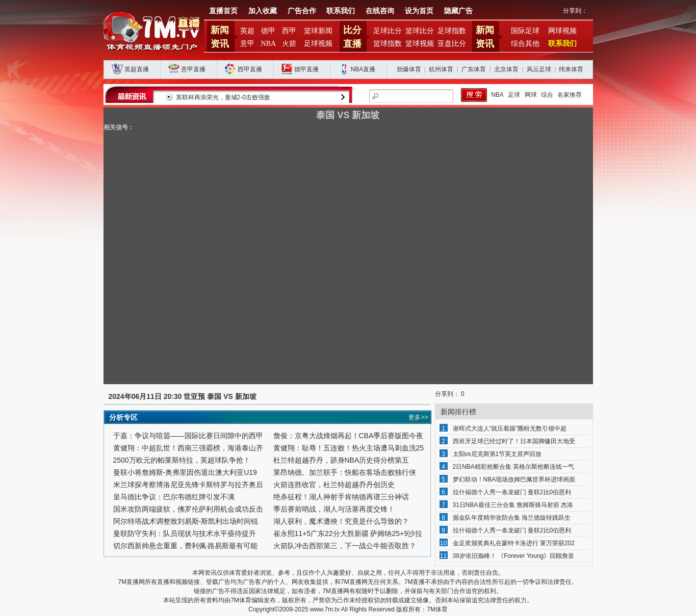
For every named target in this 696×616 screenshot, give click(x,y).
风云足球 (539, 69)
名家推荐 (570, 95)
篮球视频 (420, 44)
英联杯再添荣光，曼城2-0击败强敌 (259, 97)
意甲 (247, 44)
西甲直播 (250, 69)
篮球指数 (388, 44)
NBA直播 (363, 69)
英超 (247, 31)
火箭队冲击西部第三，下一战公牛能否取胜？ (345, 546)
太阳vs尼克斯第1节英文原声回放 (497, 454)
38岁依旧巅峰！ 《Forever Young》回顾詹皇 (514, 556)
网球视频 (562, 31)
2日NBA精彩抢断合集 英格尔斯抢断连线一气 (514, 467)
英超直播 (137, 69)
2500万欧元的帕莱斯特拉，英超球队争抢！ (182, 460)
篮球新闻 (318, 31)
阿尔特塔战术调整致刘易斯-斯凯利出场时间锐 (186, 521)
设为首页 (419, 11)
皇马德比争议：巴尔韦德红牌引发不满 (174, 497)
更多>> (418, 417)
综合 (547, 95)
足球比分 (388, 31)
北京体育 (506, 69)
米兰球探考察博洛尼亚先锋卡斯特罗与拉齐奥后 (188, 485)
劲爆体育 (409, 69)
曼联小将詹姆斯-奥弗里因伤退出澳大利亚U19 (185, 472)
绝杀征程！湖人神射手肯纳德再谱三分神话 (341, 497)
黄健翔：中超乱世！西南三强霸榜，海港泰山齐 (188, 448)
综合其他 (525, 44)
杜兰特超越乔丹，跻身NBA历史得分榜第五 (341, 460)
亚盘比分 (452, 44)
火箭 (289, 44)
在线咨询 (380, 11)
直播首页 (223, 11)
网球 (531, 95)
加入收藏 (263, 11)
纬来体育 (571, 69)
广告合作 (302, 11)
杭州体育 (441, 69)
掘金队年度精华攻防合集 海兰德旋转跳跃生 (512, 518)
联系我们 (341, 11)
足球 (514, 95)
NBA (269, 44)
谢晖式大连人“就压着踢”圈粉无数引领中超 (510, 428)
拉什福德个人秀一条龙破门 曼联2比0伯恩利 (512, 492)
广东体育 (474, 69)
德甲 (268, 31)
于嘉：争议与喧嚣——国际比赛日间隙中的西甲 (188, 436)
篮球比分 (420, 31)
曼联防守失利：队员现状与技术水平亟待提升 (185, 533)
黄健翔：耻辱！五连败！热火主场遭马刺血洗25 (349, 448)
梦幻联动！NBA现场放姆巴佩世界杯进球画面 (514, 479)
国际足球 (525, 31)
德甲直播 (306, 69)
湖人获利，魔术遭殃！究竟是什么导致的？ (341, 521)
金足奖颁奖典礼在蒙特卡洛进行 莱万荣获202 (514, 543)
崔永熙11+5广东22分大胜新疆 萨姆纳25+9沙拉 (348, 533)
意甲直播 (193, 69)
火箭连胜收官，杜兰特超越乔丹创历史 (334, 485)
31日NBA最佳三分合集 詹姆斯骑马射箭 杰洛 (513, 505)
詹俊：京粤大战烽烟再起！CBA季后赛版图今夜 (349, 436)
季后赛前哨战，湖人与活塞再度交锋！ (334, 509)
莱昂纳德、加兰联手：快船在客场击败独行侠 (345, 472)
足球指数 (452, 31)
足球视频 (318, 44)
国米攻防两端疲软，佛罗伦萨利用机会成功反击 (188, 509)
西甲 (289, 31)
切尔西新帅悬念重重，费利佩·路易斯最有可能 (186, 546)
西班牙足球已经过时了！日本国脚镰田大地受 (514, 441)
